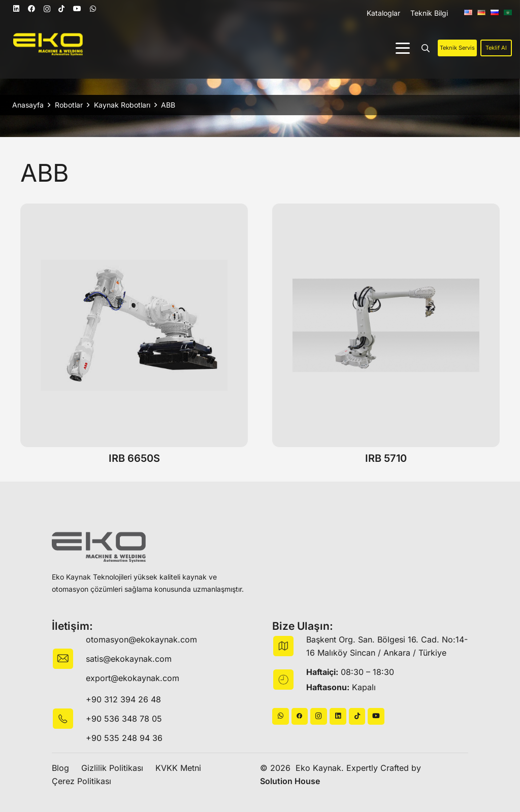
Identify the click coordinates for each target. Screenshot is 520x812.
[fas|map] (289, 646)
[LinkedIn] (16, 9)
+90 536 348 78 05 (124, 719)
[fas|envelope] (69, 659)
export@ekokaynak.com (133, 678)
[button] (403, 48)
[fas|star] (69, 719)
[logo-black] (99, 547)
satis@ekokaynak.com (129, 659)
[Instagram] (47, 9)
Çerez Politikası (82, 781)
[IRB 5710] (386, 325)
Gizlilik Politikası (112, 768)
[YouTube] (77, 9)
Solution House (290, 781)
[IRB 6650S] (134, 325)
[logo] (48, 44)
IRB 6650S (134, 458)
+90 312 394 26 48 (123, 699)
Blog (60, 768)
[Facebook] (31, 9)
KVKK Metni (178, 768)
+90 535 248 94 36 (124, 738)
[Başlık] (300, 716)
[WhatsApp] (93, 9)
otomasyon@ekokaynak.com (141, 639)
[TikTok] (61, 9)
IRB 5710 (386, 458)
